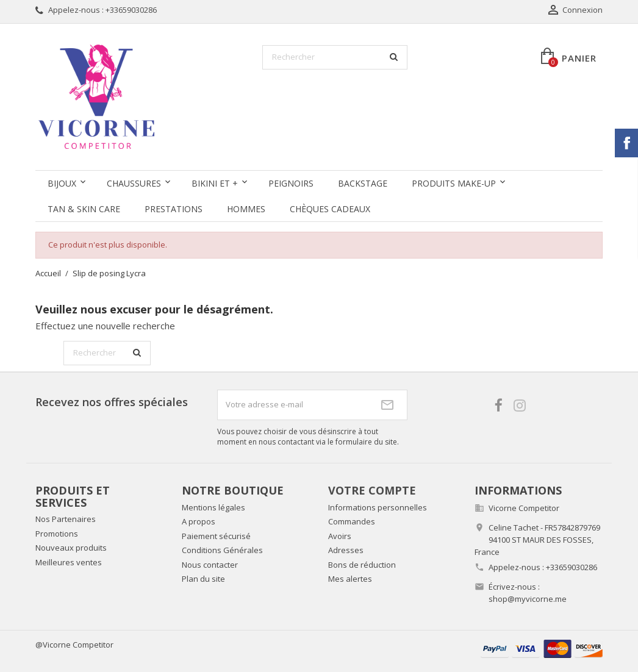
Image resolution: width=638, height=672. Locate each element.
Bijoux (62, 183)
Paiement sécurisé (216, 536)
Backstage (363, 183)
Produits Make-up (454, 183)
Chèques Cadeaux (330, 209)
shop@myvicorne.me (528, 599)
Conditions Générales (222, 550)
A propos (199, 521)
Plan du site (203, 579)
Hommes (246, 209)
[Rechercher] (335, 57)
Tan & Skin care (84, 209)
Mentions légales (213, 507)
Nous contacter (210, 565)
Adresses (346, 550)
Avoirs (340, 536)
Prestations (174, 209)
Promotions (57, 534)
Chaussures (134, 183)
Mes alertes (350, 579)
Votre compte (372, 490)
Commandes (352, 521)
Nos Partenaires (66, 519)
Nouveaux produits (71, 548)
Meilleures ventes (69, 562)
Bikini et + (215, 183)
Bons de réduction (362, 565)
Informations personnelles (378, 507)
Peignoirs (291, 183)
